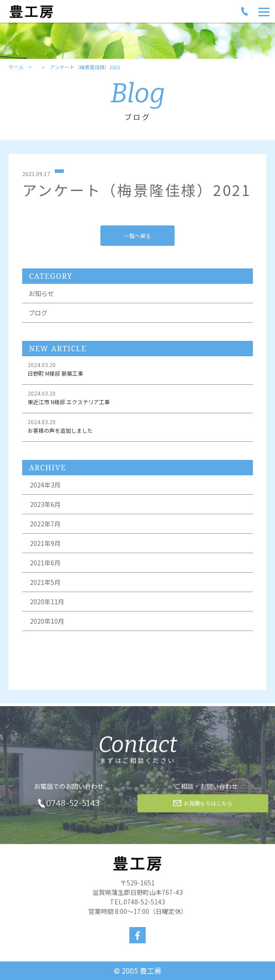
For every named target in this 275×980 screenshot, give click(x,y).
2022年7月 (45, 524)
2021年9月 (45, 543)
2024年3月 (45, 485)
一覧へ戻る (137, 236)
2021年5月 (45, 582)
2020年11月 (47, 602)
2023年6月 (45, 504)
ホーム (16, 67)
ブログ (38, 313)
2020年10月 (47, 621)
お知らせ (41, 293)
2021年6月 (45, 563)
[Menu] (264, 11)
